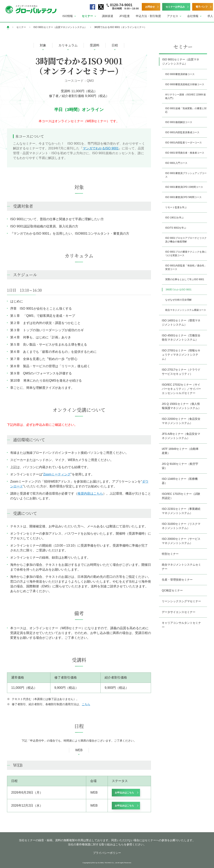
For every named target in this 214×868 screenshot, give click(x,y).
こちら (86, 704)
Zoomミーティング (57, 474)
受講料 (95, 45)
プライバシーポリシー (107, 853)
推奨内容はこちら (90, 493)
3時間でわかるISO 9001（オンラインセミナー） (120, 27)
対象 (43, 45)
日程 (115, 45)
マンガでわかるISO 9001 (101, 148)
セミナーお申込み (175, 7)
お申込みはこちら (124, 793)
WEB (79, 750)
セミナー (21, 27)
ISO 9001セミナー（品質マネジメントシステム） (60, 27)
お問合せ (150, 7)
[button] (69, 16)
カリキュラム (68, 45)
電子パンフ (202, 7)
